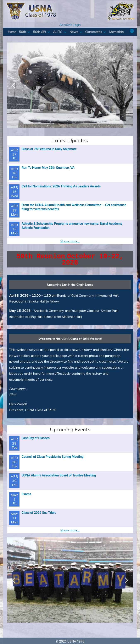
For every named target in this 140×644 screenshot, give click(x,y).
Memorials (116, 32)
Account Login (70, 25)
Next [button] (126, 85)
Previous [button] (14, 85)
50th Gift (39, 32)
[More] (132, 31)
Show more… (70, 241)
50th (22, 32)
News (74, 32)
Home (12, 32)
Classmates (94, 32)
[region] (70, 89)
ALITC (58, 32)
